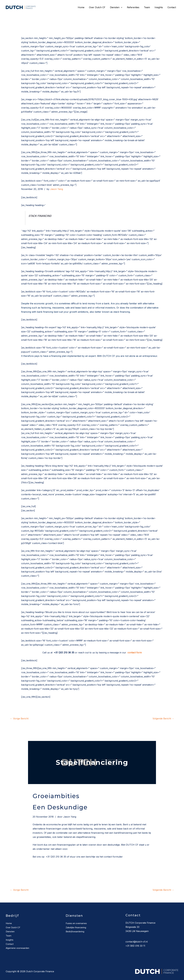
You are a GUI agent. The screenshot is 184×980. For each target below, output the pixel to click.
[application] (121, 7)
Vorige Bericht (19, 719)
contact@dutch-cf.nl (137, 942)
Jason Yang (56, 189)
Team (147, 7)
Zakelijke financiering (77, 927)
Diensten (116, 7)
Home (81, 7)
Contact (172, 7)
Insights (159, 7)
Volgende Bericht (163, 719)
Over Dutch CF (97, 7)
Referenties (133, 7)
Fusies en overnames (77, 923)
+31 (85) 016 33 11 (135, 946)
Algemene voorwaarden (19, 948)
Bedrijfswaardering (76, 931)
